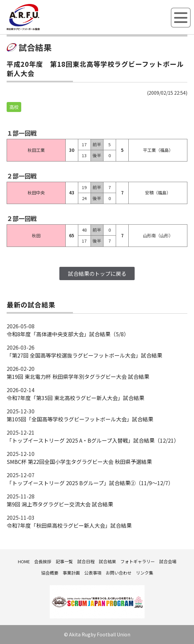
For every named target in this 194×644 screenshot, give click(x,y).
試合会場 (168, 561)
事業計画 (71, 573)
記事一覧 (64, 561)
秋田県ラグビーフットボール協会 (38, 29)
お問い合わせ (119, 573)
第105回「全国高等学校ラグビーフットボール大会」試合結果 (80, 419)
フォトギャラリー (138, 561)
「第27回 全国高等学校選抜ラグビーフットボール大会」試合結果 (84, 355)
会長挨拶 (43, 561)
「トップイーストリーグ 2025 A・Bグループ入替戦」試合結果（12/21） (93, 440)
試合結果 (107, 561)
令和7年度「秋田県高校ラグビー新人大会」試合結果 (69, 525)
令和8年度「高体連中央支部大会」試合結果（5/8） (68, 334)
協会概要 (50, 573)
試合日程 (86, 561)
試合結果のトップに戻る (97, 273)
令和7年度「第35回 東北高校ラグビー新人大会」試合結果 (75, 398)
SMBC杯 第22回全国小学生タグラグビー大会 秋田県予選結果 (79, 462)
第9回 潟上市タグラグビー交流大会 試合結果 (60, 504)
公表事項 (93, 573)
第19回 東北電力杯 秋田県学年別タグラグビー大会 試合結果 (78, 376)
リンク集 (145, 573)
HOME (24, 561)
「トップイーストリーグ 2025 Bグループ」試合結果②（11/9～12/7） (90, 483)
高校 (14, 107)
